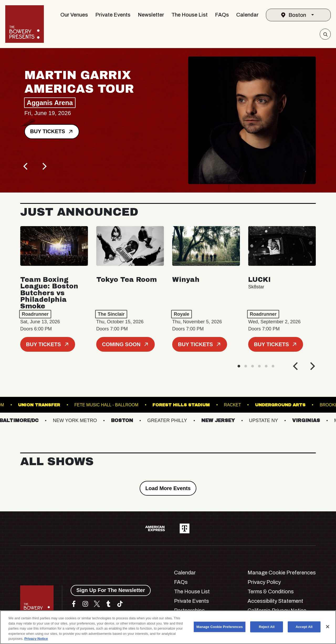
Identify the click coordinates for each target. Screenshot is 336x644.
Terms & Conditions (271, 591)
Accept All (304, 627)
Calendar (247, 15)
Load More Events (168, 488)
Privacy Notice (36, 639)
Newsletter (151, 15)
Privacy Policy (264, 582)
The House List (190, 15)
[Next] (44, 166)
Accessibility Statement (275, 601)
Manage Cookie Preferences (282, 573)
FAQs (222, 15)
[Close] (328, 627)
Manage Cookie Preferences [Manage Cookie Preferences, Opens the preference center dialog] (220, 627)
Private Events (113, 15)
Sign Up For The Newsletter (111, 590)
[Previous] (26, 166)
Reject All (267, 627)
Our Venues (74, 15)
